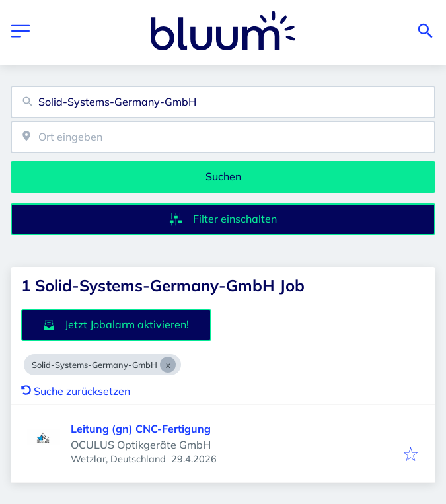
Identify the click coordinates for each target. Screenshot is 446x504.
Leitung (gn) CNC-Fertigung (141, 429)
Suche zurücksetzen (76, 391)
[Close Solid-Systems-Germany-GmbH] (168, 365)
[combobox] (223, 102)
